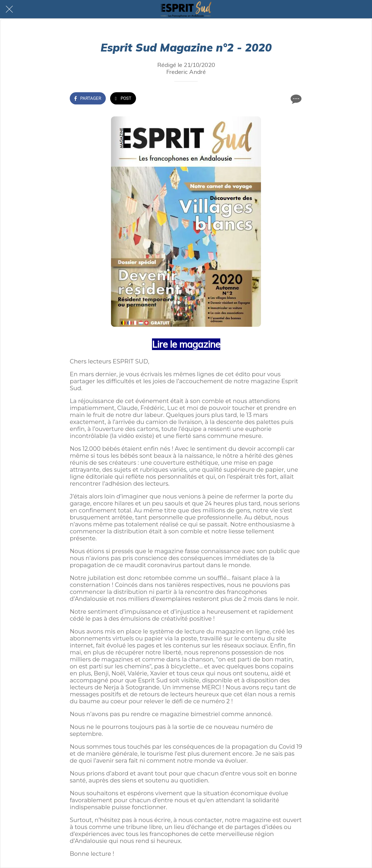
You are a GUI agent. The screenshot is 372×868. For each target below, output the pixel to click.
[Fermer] (9, 9)
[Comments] (295, 99)
